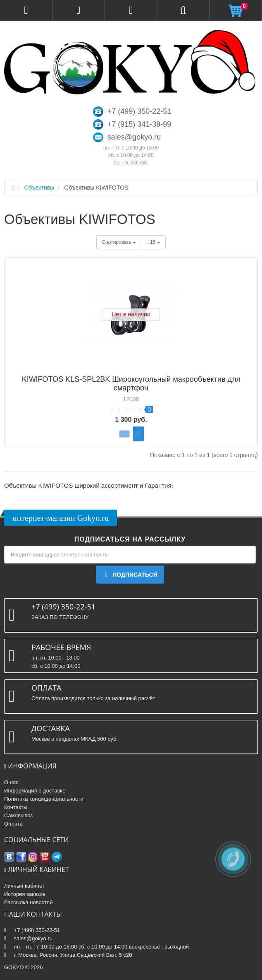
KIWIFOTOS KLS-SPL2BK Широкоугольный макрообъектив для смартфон (131, 384)
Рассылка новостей (28, 902)
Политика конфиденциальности (44, 799)
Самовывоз (18, 815)
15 (153, 242)
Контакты (16, 807)
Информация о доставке (35, 791)
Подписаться (130, 575)
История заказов (25, 894)
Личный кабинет (24, 886)
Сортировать (119, 242)
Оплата (13, 824)
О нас (11, 782)
